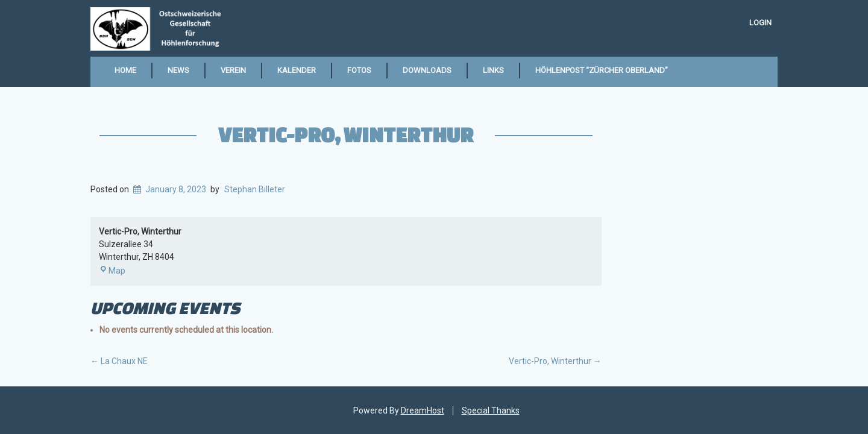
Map (112, 271)
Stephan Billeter (255, 189)
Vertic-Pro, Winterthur (346, 134)
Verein (233, 70)
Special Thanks (491, 410)
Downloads (427, 70)
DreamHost (423, 410)
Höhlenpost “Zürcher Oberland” (602, 70)
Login (760, 23)
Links (493, 70)
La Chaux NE (119, 361)
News (178, 70)
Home (125, 70)
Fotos (359, 70)
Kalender (297, 70)
